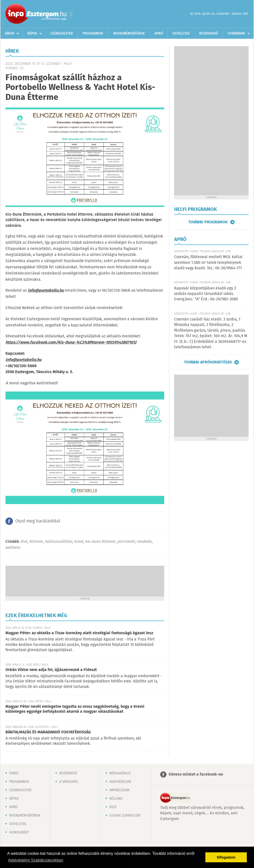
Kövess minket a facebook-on (196, 774)
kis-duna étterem (100, 542)
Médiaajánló (120, 773)
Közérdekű (208, 34)
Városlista (71, 14)
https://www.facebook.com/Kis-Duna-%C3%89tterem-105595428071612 (71, 342)
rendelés (144, 542)
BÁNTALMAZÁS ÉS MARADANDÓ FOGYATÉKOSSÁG (48, 732)
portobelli (126, 542)
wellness (13, 548)
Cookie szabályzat (125, 816)
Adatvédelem (120, 782)
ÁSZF (113, 807)
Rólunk (116, 799)
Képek (32, 34)
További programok (208, 222)
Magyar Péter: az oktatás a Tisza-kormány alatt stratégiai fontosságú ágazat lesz (79, 633)
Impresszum (119, 790)
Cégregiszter (62, 34)
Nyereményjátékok (129, 34)
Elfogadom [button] (226, 857)
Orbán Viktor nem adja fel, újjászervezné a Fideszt (51, 670)
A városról (69, 782)
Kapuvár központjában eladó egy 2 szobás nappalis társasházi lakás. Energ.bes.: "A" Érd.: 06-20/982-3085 (206, 294)
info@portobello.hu (23, 360)
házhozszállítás (59, 542)
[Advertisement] (85, 581)
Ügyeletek (181, 34)
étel (24, 542)
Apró (159, 34)
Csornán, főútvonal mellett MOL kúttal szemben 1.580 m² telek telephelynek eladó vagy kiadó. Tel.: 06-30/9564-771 (208, 263)
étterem (36, 542)
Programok (93, 34)
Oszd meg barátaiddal (38, 521)
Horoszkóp (19, 832)
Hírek (10, 34)
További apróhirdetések (208, 362)
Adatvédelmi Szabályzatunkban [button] (36, 860)
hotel (79, 542)
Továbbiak (236, 34)
